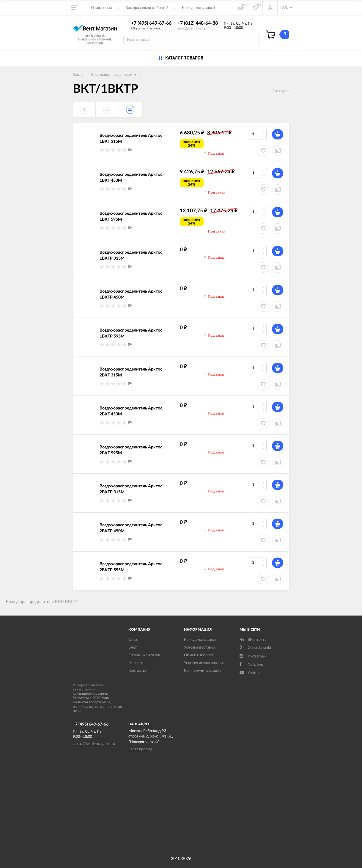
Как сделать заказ (200, 640)
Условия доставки (199, 648)
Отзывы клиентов (144, 655)
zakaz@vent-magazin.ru (196, 28)
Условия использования (204, 663)
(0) (130, 150)
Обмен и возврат (199, 655)
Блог (133, 648)
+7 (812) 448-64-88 (198, 23)
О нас (133, 640)
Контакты (137, 671)
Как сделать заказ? (199, 8)
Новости (136, 663)
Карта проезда (140, 749)
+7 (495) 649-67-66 (151, 23)
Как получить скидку (203, 671)
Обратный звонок (146, 28)
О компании (101, 8)
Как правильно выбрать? (147, 8)
